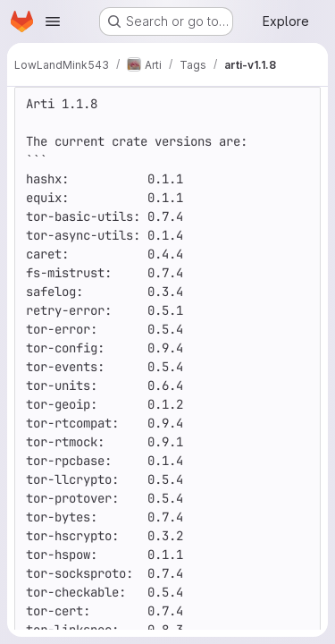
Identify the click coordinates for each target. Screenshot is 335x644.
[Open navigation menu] (53, 21)
